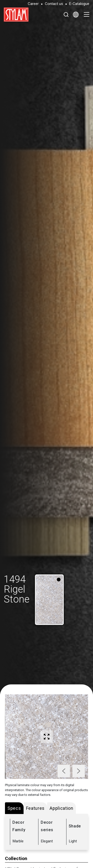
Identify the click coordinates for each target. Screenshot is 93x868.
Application (62, 808)
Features (35, 808)
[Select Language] (76, 14)
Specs (14, 808)
